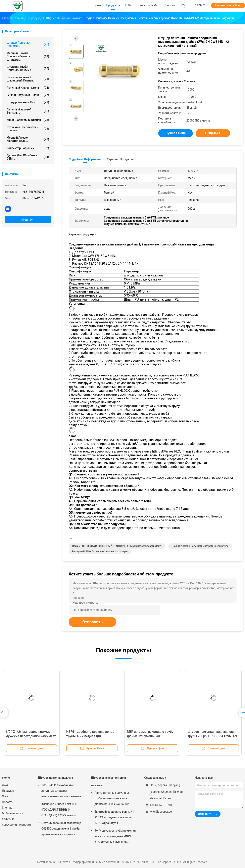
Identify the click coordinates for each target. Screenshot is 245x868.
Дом (5, 785)
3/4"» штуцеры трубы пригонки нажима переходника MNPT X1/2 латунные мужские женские (115, 837)
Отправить (92, 622)
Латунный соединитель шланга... (28, 129)
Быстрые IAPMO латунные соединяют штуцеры (100, 552)
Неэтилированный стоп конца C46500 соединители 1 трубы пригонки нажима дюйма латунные (61, 829)
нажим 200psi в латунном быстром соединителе (200, 546)
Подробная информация (85, 159)
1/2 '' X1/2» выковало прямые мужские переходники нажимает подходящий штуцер (31, 736)
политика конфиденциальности (16, 822)
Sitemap (7, 808)
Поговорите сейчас (228, 5)
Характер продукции (121, 159)
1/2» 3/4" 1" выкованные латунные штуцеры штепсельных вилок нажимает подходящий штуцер (62, 791)
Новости (8, 802)
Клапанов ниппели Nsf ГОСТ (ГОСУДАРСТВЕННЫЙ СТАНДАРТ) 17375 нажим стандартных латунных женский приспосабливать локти (60, 810)
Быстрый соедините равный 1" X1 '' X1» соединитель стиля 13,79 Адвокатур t (115, 817)
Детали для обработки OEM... (28, 157)
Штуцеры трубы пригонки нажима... (28, 68)
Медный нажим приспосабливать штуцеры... (28, 56)
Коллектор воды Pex (28, 148)
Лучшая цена (176, 133)
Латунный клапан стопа (28, 88)
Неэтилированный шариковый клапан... (28, 79)
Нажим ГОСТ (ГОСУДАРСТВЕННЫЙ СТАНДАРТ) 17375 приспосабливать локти (117, 546)
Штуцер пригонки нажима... (28, 44)
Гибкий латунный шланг (28, 95)
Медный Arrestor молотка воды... (28, 139)
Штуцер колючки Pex (28, 102)
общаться (28, 220)
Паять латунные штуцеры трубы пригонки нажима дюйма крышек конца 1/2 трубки (112, 799)
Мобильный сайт (13, 813)
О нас (6, 796)
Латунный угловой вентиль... (28, 111)
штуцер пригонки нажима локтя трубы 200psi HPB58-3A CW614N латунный (212, 736)
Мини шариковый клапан (28, 120)
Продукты (9, 791)
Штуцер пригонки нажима (56, 778)
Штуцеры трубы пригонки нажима (109, 781)
